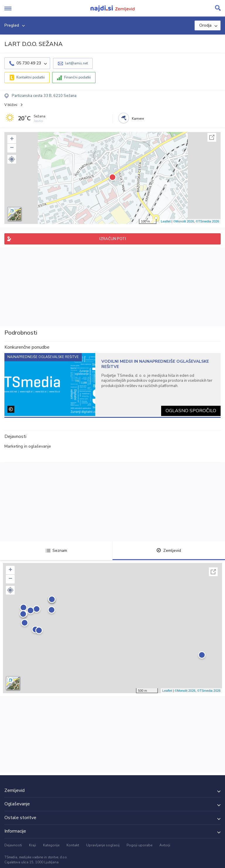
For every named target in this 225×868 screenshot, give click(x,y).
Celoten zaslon (212, 137)
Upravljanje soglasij (103, 845)
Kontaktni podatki (31, 77)
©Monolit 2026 (184, 221)
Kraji (33, 845)
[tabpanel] (112, 385)
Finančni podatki (77, 77)
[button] (12, 159)
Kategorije (51, 845)
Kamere (138, 119)
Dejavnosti (13, 845)
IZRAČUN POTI (113, 239)
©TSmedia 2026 (207, 221)
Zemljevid (169, 551)
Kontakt (73, 845)
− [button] (12, 148)
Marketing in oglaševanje (28, 446)
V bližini (11, 105)
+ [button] (12, 139)
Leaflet (166, 221)
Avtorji (165, 845)
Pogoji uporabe (139, 845)
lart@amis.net (76, 63)
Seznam (56, 551)
